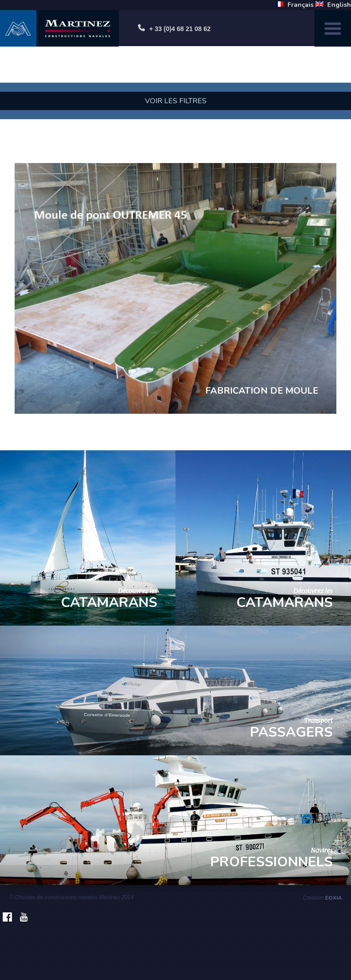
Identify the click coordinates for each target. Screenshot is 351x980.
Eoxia (333, 898)
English (339, 5)
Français (300, 5)
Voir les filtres (176, 101)
